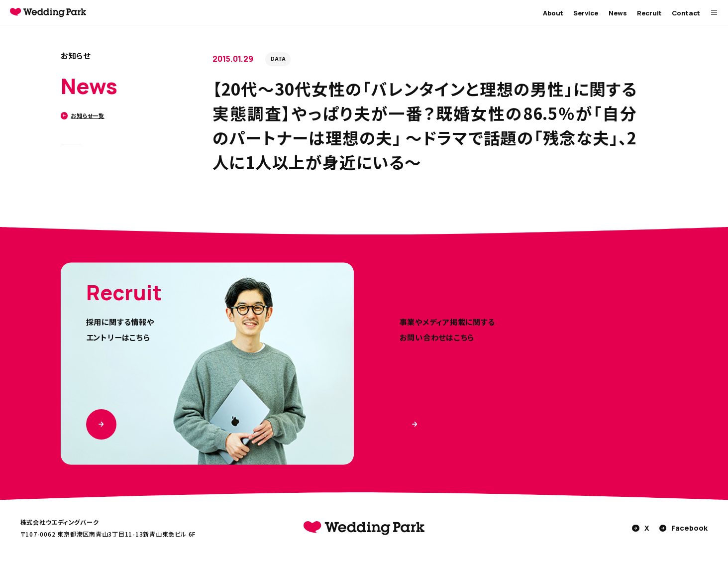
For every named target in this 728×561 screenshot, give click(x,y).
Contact (686, 13)
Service (586, 13)
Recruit (649, 13)
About (553, 13)
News (618, 13)
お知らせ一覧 (83, 115)
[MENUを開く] (714, 13)
